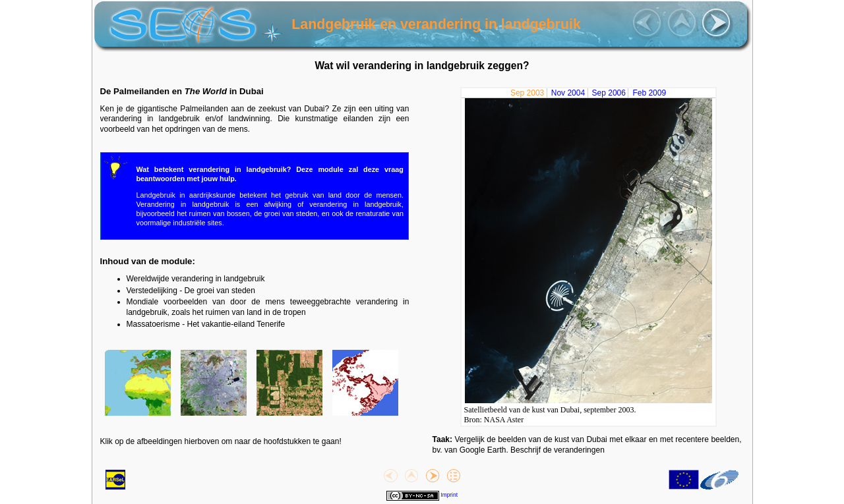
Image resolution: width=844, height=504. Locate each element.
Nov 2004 (568, 93)
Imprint (449, 495)
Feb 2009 (649, 93)
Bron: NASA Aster (494, 420)
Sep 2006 (609, 93)
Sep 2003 (527, 93)
